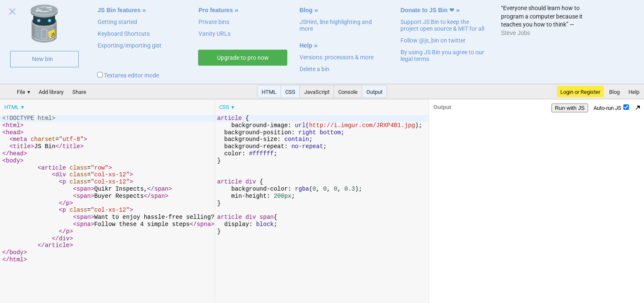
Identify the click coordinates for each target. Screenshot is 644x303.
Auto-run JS (611, 108)
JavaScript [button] (317, 92)
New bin (42, 59)
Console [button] (348, 92)
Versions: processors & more (337, 57)
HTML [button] (269, 92)
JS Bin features (119, 10)
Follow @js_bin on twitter (433, 40)
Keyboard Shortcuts (124, 34)
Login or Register (580, 92)
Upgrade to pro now (243, 58)
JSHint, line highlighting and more (336, 25)
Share (79, 92)
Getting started (117, 22)
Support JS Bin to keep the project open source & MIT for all (442, 25)
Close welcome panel (12, 13)
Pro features (216, 10)
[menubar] (67, 105)
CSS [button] (290, 92)
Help (306, 45)
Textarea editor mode (128, 75)
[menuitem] (15, 107)
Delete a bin (314, 69)
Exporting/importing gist (130, 45)
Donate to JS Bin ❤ (427, 10)
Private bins (214, 22)
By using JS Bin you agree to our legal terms (442, 56)
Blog (306, 10)
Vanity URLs (215, 34)
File (21, 92)
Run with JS (570, 108)
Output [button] (374, 92)
